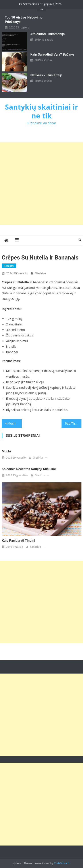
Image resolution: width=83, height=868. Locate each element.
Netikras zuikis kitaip (46, 75)
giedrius (41, 273)
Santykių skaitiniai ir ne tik (41, 111)
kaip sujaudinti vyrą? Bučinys (52, 54)
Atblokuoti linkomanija (47, 34)
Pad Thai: (72, 423)
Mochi (12, 423)
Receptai (9, 266)
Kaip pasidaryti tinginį (18, 541)
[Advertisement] (41, 184)
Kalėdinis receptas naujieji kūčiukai (29, 469)
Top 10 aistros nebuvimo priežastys (24, 20)
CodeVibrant (62, 863)
